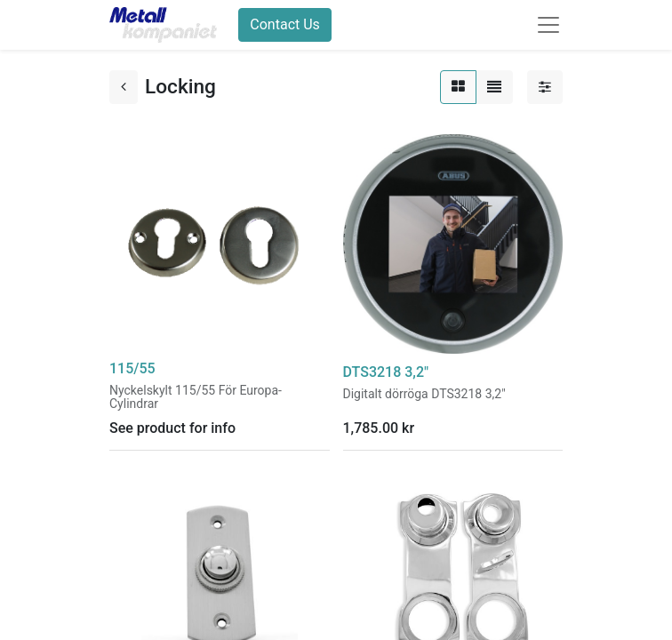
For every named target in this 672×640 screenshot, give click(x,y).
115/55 (132, 368)
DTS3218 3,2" (386, 372)
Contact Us (285, 24)
